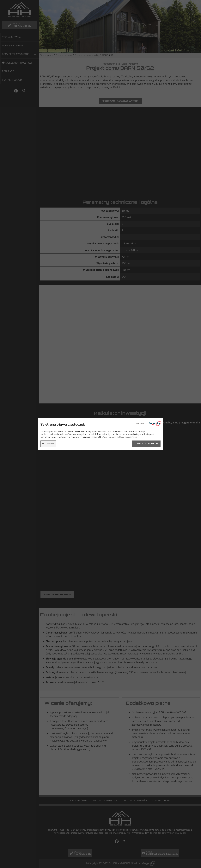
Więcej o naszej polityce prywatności (119, 437)
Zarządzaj (50, 444)
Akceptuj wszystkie (148, 444)
